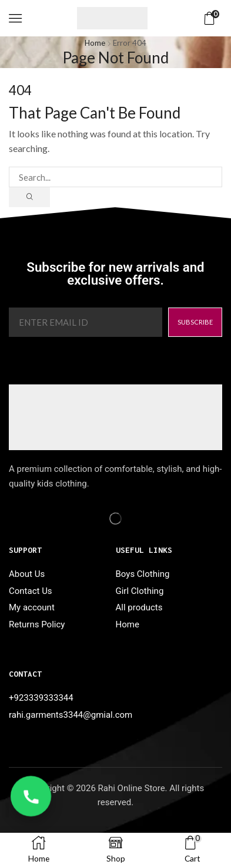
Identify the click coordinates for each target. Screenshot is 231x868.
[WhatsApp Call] (31, 796)
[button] (15, 18)
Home (95, 43)
